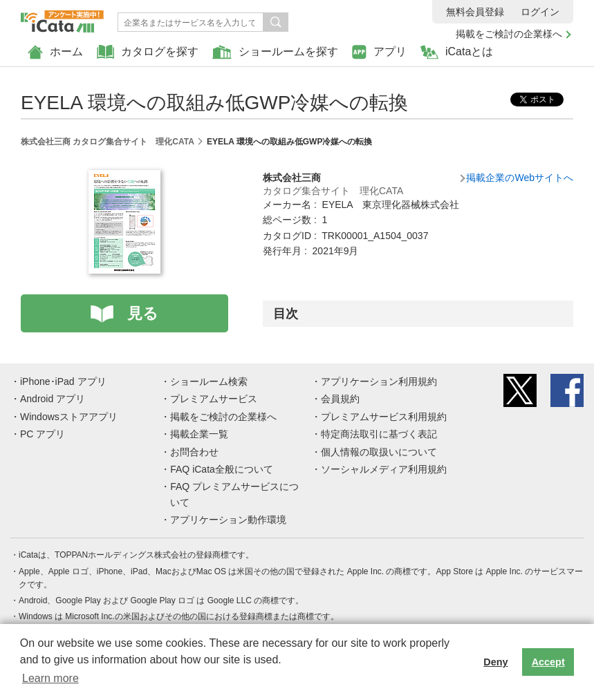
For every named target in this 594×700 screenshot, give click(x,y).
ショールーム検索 (209, 381)
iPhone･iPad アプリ (63, 381)
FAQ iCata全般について (222, 469)
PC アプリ (43, 434)
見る (143, 313)
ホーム (55, 52)
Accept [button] (548, 662)
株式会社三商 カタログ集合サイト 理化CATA (108, 142)
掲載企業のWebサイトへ (520, 178)
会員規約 (340, 399)
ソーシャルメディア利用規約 (384, 469)
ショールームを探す (275, 52)
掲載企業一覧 (199, 434)
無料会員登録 (475, 12)
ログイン (540, 12)
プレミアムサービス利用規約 (384, 417)
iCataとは (457, 52)
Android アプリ (53, 399)
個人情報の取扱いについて (379, 452)
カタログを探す (148, 52)
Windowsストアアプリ (69, 417)
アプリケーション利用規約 (379, 381)
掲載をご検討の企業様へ (509, 34)
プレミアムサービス (214, 399)
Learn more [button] (50, 678)
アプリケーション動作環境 (228, 520)
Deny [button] (495, 662)
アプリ (379, 52)
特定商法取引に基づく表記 (379, 434)
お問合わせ (194, 452)
